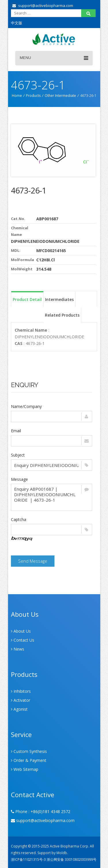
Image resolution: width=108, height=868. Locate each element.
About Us (21, 631)
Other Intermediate (60, 96)
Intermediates (59, 299)
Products (33, 96)
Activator (21, 700)
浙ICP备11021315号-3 (28, 859)
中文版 (17, 23)
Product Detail (27, 299)
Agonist (19, 709)
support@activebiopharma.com (42, 5)
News (18, 649)
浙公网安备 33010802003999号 (72, 859)
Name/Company (26, 406)
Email (16, 431)
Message (19, 479)
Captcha (19, 519)
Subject (18, 455)
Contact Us (23, 640)
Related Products (62, 315)
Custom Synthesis (29, 751)
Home (17, 96)
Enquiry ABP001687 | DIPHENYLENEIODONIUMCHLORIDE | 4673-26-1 (52, 497)
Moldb (62, 853)
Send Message (33, 561)
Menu (54, 58)
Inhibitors (21, 691)
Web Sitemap (25, 769)
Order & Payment (29, 760)
